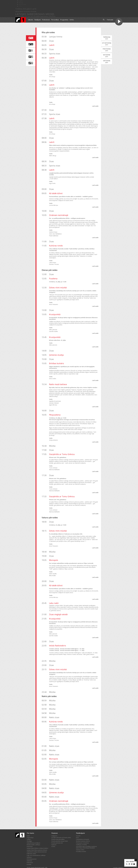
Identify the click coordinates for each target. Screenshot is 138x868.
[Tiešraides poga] (119, 22)
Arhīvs (72, 20)
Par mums (30, 828)
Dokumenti (30, 841)
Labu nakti (54, 598)
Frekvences (46, 20)
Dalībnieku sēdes (31, 849)
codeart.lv (120, 863)
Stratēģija (29, 836)
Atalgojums (54, 831)
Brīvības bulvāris (57, 358)
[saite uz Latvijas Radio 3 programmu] (31, 51)
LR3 (32, 16)
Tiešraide (110, 20)
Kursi (77, 833)
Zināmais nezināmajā (59, 210)
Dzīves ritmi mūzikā (58, 282)
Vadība (29, 834)
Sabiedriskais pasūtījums (33, 838)
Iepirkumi (54, 840)
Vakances (29, 856)
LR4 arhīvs (52, 16)
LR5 (34, 16)
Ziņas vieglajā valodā (58, 609)
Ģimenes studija (56, 350)
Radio (28, 831)
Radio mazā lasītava (58, 379)
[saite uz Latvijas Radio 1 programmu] (31, 38)
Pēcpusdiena (55, 410)
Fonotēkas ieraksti (81, 846)
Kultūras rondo (56, 241)
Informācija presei (32, 854)
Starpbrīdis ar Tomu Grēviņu (62, 449)
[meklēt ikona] (104, 20)
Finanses (55, 828)
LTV (20, 6)
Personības (55, 20)
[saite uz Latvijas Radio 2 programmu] (31, 44)
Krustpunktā (55, 309)
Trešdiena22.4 (108, 38)
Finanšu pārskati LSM (57, 838)
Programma (64, 20)
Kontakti (29, 859)
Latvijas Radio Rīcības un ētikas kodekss (37, 843)
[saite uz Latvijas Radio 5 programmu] (31, 57)
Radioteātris (44, 16)
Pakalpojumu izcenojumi (83, 834)
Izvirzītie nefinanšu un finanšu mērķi (61, 833)
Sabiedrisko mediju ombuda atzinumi (37, 847)
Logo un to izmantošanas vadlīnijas (36, 850)
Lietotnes (29, 852)
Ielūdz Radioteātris (58, 641)
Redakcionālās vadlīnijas (33, 840)
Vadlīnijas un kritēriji (81, 840)
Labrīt (52, 45)
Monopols (54, 555)
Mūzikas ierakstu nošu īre (83, 836)
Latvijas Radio (20, 16)
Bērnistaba (22, 4)
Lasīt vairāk (96, 103)
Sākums (30, 20)
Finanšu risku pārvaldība (58, 834)
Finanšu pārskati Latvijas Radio (60, 836)
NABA (38, 16)
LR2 (29, 16)
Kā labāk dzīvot (56, 188)
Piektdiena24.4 (108, 50)
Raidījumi (38, 20)
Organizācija (30, 833)
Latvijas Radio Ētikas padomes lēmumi (37, 845)
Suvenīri (78, 831)
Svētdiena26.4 (108, 62)
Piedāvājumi (80, 828)
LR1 (26, 16)
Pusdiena (53, 273)
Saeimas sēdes (80, 845)
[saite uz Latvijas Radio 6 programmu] (31, 63)
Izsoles (53, 841)
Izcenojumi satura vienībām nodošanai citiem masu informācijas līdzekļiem (86, 842)
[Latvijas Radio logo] (21, 20)
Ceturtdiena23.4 (108, 44)
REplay (21, 3)
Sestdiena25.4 (108, 56)
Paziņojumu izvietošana (82, 838)
